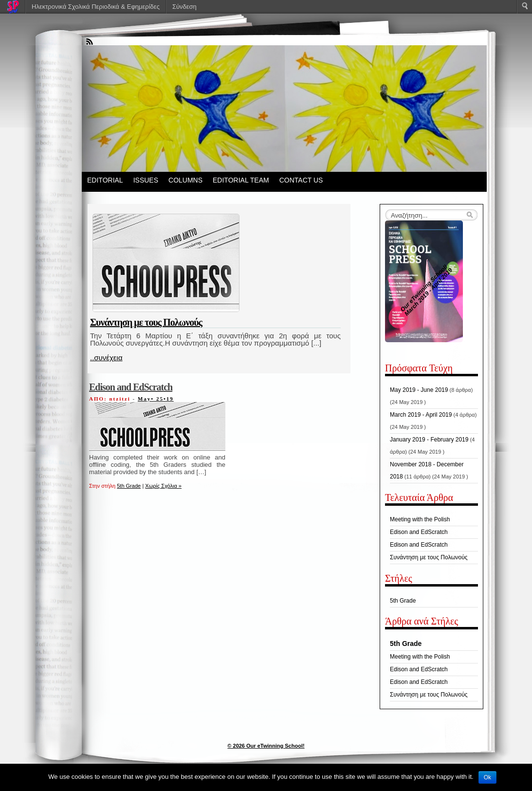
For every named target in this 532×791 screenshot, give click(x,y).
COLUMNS (185, 180)
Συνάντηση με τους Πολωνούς (146, 322)
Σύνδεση (184, 7)
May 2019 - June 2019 (419, 390)
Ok (487, 777)
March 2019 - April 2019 (421, 415)
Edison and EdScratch (131, 387)
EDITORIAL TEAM (241, 180)
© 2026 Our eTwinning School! (266, 746)
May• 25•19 (156, 399)
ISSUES (146, 180)
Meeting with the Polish (420, 519)
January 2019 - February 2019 (429, 440)
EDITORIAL (105, 180)
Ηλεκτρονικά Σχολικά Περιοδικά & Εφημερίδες (96, 7)
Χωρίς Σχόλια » (163, 486)
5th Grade (129, 486)
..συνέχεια (106, 358)
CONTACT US (301, 180)
